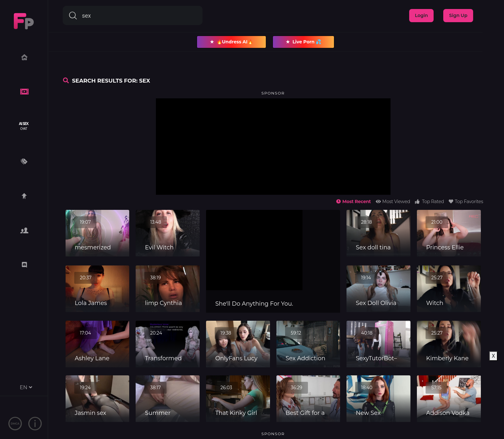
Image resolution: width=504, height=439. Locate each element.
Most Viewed (393, 202)
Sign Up (458, 15)
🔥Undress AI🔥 (231, 42)
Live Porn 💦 (304, 42)
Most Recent (353, 202)
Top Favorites (466, 202)
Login (422, 15)
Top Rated (429, 202)
